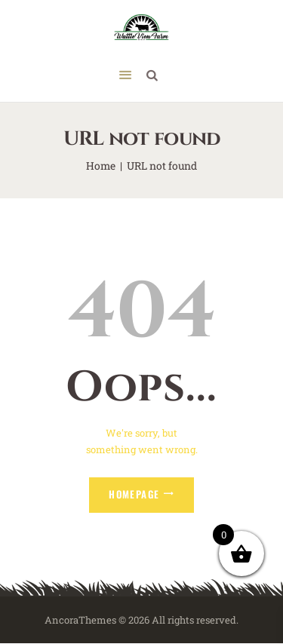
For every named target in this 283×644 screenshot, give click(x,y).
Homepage (134, 494)
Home (101, 166)
